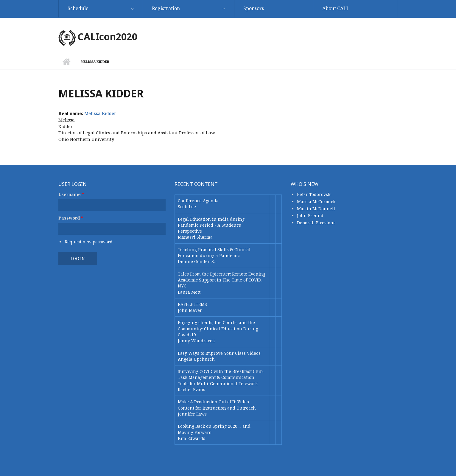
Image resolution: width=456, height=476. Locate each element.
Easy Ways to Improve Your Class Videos (219, 353)
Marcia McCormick (316, 202)
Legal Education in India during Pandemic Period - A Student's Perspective (211, 225)
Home (67, 62)
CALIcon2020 (107, 36)
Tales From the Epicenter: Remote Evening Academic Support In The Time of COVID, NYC (222, 280)
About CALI (335, 8)
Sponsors (254, 8)
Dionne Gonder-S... (197, 261)
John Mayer (190, 310)
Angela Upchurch (196, 359)
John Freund (310, 216)
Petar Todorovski (314, 194)
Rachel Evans (192, 389)
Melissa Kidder (100, 113)
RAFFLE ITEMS (192, 304)
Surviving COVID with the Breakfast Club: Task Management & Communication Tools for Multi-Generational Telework (221, 377)
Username (71, 194)
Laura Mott (189, 292)
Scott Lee (187, 207)
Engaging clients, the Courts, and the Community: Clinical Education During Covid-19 (218, 329)
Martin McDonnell (316, 209)
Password (71, 218)
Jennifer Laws (192, 414)
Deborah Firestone (316, 223)
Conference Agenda (198, 201)
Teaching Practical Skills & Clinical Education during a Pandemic (214, 252)
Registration (166, 8)
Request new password (89, 242)
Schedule (78, 8)
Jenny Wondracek (196, 341)
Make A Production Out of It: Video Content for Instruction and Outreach (217, 405)
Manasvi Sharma (195, 237)
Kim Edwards (192, 438)
